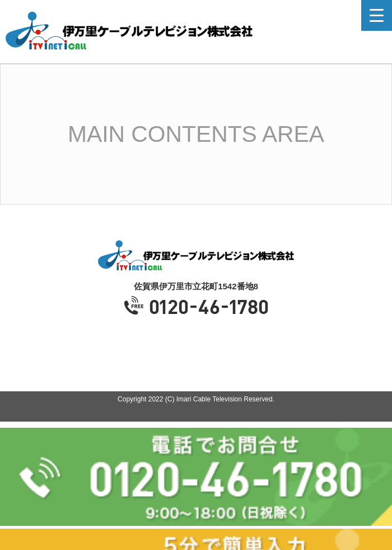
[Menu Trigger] (377, 15)
